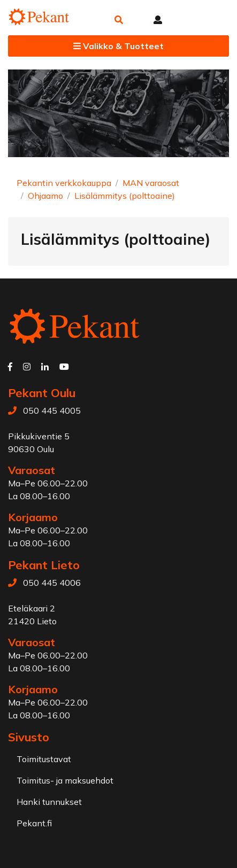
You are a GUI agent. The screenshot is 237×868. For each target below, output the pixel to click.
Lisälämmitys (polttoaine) (125, 196)
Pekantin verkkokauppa (64, 183)
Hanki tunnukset (49, 802)
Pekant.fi (34, 823)
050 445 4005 (52, 410)
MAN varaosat (151, 183)
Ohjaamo (45, 196)
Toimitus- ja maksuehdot (65, 780)
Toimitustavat (44, 759)
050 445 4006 (52, 583)
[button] (119, 20)
